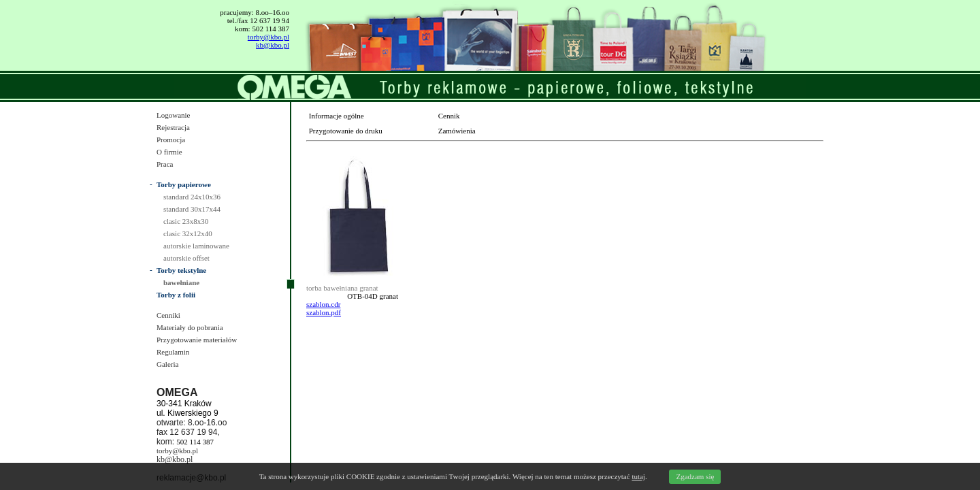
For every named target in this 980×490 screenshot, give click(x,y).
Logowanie (173, 115)
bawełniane (181, 282)
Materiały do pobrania (190, 327)
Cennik (449, 116)
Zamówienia (457, 131)
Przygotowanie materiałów (197, 340)
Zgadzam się (695, 476)
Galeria (167, 364)
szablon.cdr (323, 304)
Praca (165, 164)
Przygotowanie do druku (346, 131)
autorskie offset (186, 258)
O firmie (169, 152)
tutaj (638, 476)
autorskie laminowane (196, 246)
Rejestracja (173, 127)
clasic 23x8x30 (186, 221)
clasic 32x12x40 (188, 233)
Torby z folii (176, 295)
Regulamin (173, 352)
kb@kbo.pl (273, 45)
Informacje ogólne (337, 116)
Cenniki (168, 315)
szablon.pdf (324, 312)
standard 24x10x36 (192, 197)
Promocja (171, 140)
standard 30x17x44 (192, 209)
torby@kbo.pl (268, 37)
